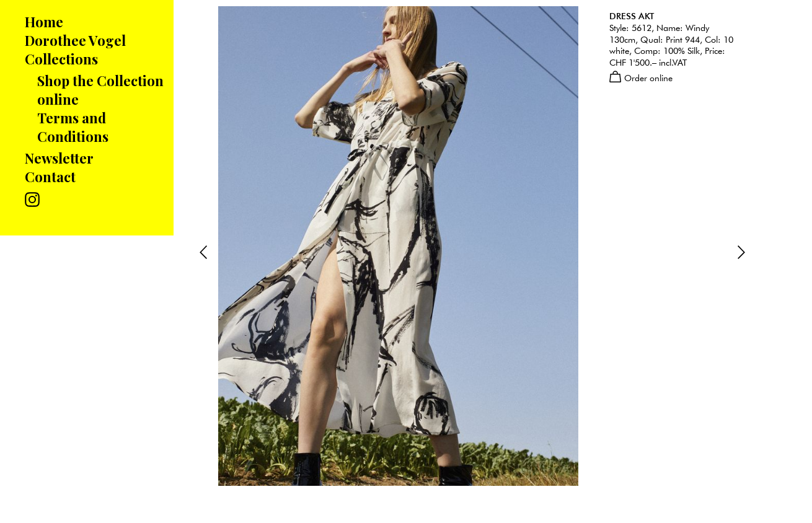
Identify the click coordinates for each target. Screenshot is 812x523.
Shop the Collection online (100, 90)
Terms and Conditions (73, 127)
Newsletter (59, 158)
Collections (61, 59)
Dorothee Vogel (75, 40)
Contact (50, 177)
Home (44, 22)
